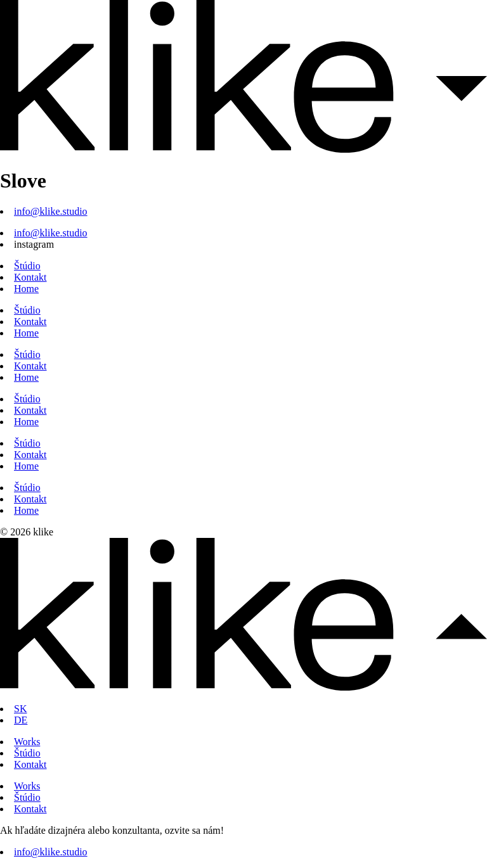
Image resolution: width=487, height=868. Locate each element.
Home (26, 289)
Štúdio (27, 266)
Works (27, 742)
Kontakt (30, 277)
